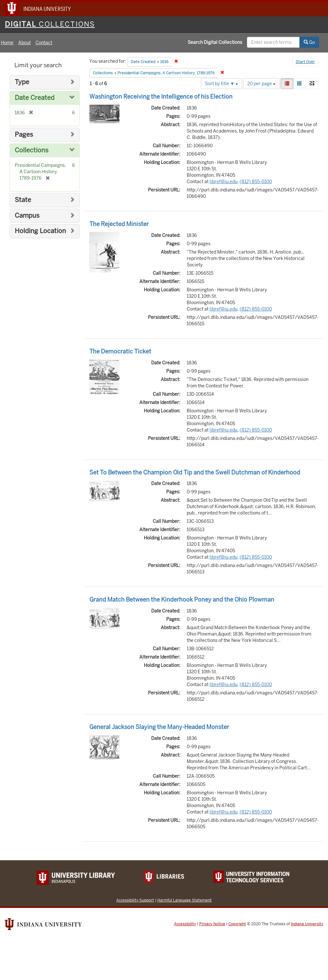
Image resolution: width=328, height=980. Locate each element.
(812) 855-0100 (256, 182)
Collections (32, 150)
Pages (24, 135)
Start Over (305, 62)
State (23, 200)
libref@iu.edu (223, 182)
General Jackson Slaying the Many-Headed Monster (159, 727)
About (25, 43)
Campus (27, 216)
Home (7, 43)
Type (22, 82)
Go (309, 42)
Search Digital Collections (215, 42)
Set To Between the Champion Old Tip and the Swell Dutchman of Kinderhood (195, 472)
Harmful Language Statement (184, 900)
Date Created (35, 98)
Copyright (237, 924)
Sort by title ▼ (221, 84)
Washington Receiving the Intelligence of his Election (161, 97)
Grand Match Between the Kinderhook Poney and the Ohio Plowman (182, 599)
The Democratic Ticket (120, 351)
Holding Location (40, 231)
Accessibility (185, 924)
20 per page (261, 84)
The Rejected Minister (119, 224)
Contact (44, 43)
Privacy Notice (212, 924)
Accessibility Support (135, 900)
